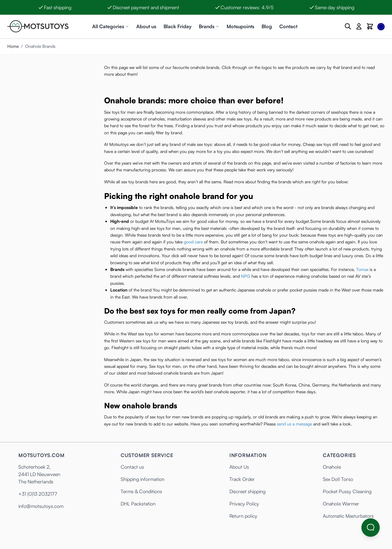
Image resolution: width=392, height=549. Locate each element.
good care (193, 242)
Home (13, 46)
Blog (267, 26)
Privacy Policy (244, 504)
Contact (288, 26)
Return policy (243, 516)
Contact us (132, 467)
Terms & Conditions (141, 491)
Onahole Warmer (341, 504)
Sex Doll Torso (338, 479)
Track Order (242, 479)
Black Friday (177, 26)
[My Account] (359, 26)
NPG (246, 276)
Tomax (362, 269)
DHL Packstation (138, 504)
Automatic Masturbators (348, 516)
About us (146, 26)
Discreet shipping (247, 491)
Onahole (332, 467)
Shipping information (143, 479)
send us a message (294, 424)
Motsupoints (240, 26)
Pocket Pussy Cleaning (347, 491)
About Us (239, 467)
